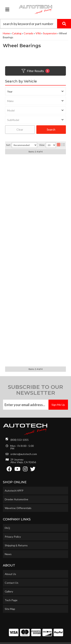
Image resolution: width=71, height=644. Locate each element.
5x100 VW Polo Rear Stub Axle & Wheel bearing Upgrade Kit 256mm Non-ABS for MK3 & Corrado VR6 (35, 340)
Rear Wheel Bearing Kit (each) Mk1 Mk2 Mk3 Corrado (36, 242)
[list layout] (63, 145)
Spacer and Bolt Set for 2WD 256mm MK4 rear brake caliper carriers (36, 194)
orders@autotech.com (24, 444)
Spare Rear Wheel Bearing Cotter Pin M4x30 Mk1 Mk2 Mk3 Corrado (36, 290)
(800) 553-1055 (20, 430)
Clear (20, 129)
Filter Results (36, 71)
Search (51, 129)
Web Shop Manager (35, 640)
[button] (35, 24)
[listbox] (35, 91)
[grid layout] (59, 145)
